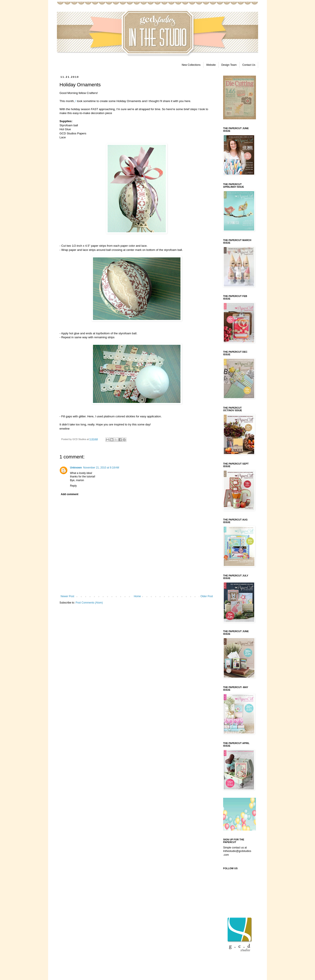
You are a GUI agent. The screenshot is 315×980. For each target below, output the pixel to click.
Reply (73, 486)
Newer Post (67, 596)
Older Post (207, 596)
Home (137, 596)
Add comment (70, 494)
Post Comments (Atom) (89, 603)
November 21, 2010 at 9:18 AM (101, 468)
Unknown (76, 468)
